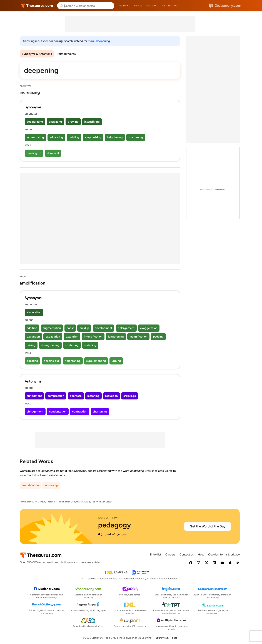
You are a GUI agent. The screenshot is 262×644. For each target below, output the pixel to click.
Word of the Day (108, 518)
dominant (53, 153)
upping (116, 361)
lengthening (116, 337)
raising (31, 345)
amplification (30, 485)
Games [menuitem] (138, 6)
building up (34, 153)
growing (73, 122)
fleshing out (51, 361)
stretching (72, 345)
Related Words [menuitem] (66, 54)
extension (72, 337)
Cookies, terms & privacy (224, 554)
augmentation (52, 328)
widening (90, 345)
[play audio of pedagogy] (100, 534)
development (103, 328)
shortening (100, 412)
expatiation (53, 337)
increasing (51, 485)
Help (201, 554)
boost (70, 328)
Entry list (156, 554)
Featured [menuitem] (124, 6)
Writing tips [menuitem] (169, 6)
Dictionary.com (225, 6)
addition (32, 328)
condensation (58, 412)
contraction (80, 412)
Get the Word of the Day (208, 526)
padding (158, 337)
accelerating (35, 122)
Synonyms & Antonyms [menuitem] (37, 54)
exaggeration (149, 328)
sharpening (136, 137)
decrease (76, 396)
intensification (93, 337)
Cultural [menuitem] (152, 6)
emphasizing (93, 137)
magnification (138, 337)
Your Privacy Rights (166, 638)
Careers (170, 554)
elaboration (34, 312)
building (74, 137)
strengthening (50, 345)
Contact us (187, 554)
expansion (33, 337)
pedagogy (114, 525)
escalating (55, 122)
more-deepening (99, 41)
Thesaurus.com (37, 6)
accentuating (35, 137)
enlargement (126, 328)
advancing (56, 137)
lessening (93, 396)
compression (56, 396)
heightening (115, 137)
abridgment (34, 396)
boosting (32, 361)
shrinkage (130, 396)
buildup (84, 328)
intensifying (92, 122)
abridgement (35, 412)
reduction (111, 396)
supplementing (96, 361)
